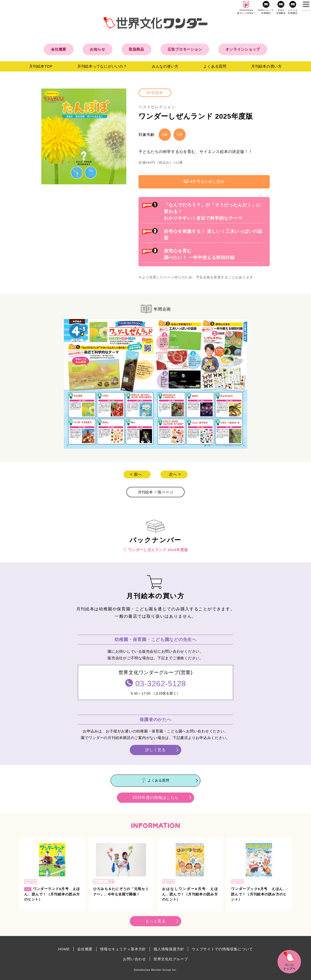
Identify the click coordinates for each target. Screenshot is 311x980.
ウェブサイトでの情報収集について (222, 949)
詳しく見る (155, 750)
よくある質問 (215, 66)
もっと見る (155, 921)
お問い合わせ (134, 959)
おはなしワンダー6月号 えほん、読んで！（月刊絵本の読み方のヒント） (190, 894)
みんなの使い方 (165, 66)
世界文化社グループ (171, 959)
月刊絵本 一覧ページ (156, 492)
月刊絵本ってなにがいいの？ (102, 66)
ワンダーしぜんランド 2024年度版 (156, 550)
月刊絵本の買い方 (267, 66)
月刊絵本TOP (41, 66)
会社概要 (59, 49)
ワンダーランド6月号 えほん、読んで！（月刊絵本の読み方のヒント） (52, 894)
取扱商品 (136, 49)
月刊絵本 (31, 882)
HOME (64, 949)
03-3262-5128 (161, 684)
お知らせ (98, 49)
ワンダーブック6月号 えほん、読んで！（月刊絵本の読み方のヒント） (259, 894)
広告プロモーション (185, 49)
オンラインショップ (243, 49)
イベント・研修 (104, 882)
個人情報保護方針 (169, 949)
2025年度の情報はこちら (155, 797)
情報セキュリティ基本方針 (123, 949)
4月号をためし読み (204, 181)
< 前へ (136, 474)
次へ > (175, 474)
